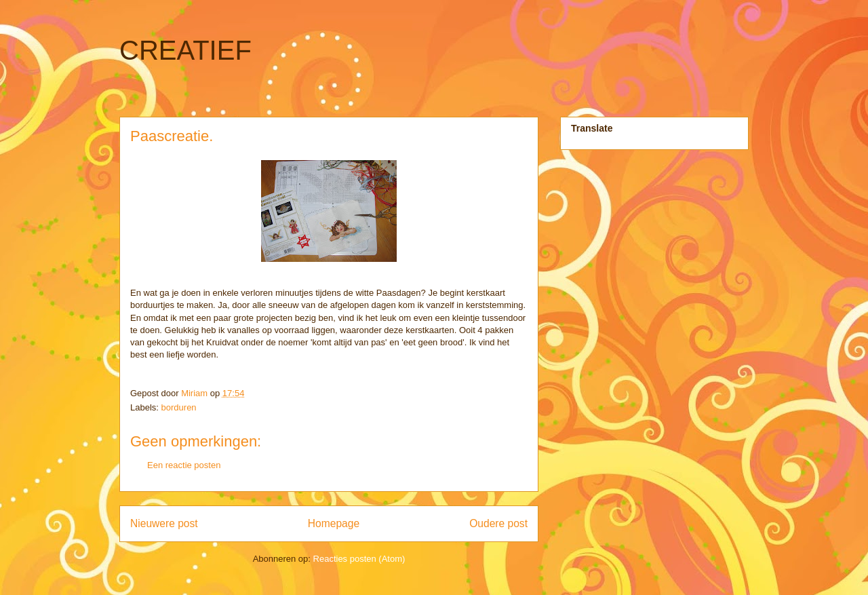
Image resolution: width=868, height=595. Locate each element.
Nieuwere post (164, 523)
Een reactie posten (184, 465)
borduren (179, 407)
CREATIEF (185, 50)
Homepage (334, 523)
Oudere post (498, 523)
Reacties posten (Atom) (359, 559)
